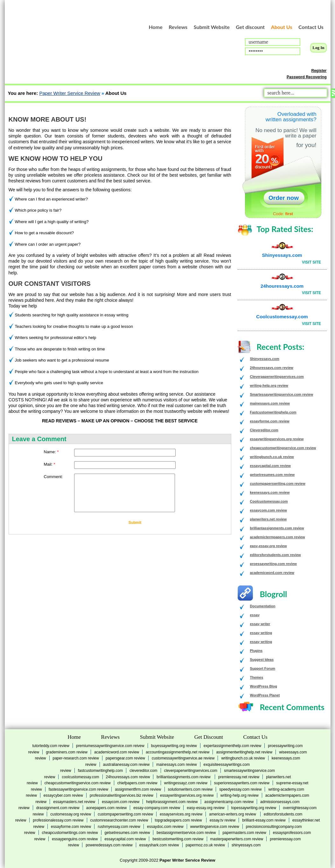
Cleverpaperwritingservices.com (277, 377)
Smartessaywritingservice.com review (282, 394)
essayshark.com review (159, 845)
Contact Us (311, 27)
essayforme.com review (270, 421)
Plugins (256, 651)
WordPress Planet (265, 695)
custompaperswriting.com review (278, 483)
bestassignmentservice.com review (186, 833)
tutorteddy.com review (51, 746)
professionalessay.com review (58, 820)
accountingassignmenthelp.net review (178, 752)
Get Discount (209, 737)
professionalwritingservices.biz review (122, 795)
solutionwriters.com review (190, 789)
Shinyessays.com (282, 255)
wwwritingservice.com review (215, 827)
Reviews (178, 27)
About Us (282, 27)
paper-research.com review (76, 758)
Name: (51, 452)
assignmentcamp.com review (229, 802)
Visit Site (311, 262)
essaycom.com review (269, 510)
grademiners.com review (67, 752)
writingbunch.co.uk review (272, 457)
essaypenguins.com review (75, 839)
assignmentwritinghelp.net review (244, 752)
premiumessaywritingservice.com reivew (110, 746)
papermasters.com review (244, 833)
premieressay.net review (239, 777)
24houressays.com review (272, 368)
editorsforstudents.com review (276, 555)
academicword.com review (272, 573)
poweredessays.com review (109, 845)
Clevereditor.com (264, 430)
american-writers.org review (233, 814)
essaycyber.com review (63, 795)
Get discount (250, 27)
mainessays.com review (270, 403)
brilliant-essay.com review (264, 820)
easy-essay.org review (269, 546)
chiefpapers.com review (137, 783)
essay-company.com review (157, 808)
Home (156, 27)
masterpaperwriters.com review (237, 839)
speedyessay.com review (240, 789)
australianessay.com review (126, 765)
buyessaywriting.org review (174, 746)
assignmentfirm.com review (138, 789)
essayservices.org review (181, 814)
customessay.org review (71, 814)
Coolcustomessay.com (282, 317)
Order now (284, 198)
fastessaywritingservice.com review (78, 789)
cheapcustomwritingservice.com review (283, 448)
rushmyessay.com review (119, 827)
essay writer (260, 624)
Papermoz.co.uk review (205, 845)
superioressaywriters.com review (242, 783)
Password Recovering (307, 77)
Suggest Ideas (262, 660)
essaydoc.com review (165, 827)
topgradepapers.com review (179, 820)
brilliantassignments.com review (277, 528)
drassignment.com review (58, 808)
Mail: (50, 464)
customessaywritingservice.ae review (183, 758)
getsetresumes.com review (272, 475)
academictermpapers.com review (278, 537)
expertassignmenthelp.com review (232, 746)
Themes (257, 677)
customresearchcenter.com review (119, 820)
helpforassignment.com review (172, 802)
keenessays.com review (270, 492)
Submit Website (212, 27)
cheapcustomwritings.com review (70, 833)
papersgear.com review (125, 758)
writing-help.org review (269, 385)
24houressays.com (282, 286)
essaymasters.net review (74, 802)
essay (255, 615)
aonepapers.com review (106, 808)
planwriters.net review (269, 519)
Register (319, 71)
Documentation (263, 606)
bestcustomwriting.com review (178, 839)
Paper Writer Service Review (70, 93)
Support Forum (263, 668)
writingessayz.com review (186, 783)
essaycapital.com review (270, 466)
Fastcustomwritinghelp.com (273, 412)
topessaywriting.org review (254, 808)
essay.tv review (223, 820)
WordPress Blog (264, 686)
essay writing (261, 633)
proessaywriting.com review (273, 564)
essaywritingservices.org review (277, 439)
